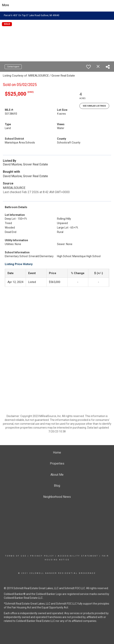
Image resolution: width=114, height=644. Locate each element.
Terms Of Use (16, 556)
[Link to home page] (57, 5)
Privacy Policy (42, 556)
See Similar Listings (94, 106)
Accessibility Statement (78, 556)
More (5, 5)
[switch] (88, 67)
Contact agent (13, 67)
